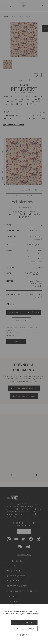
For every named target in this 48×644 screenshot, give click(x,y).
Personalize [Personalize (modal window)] (24, 635)
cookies (20, 611)
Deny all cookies (24, 629)
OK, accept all (24, 622)
